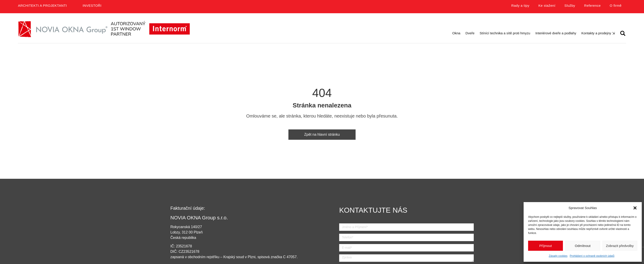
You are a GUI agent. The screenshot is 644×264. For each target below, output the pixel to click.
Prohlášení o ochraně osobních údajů (592, 256)
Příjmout (546, 246)
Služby (570, 5)
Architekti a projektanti (42, 5)
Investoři (92, 5)
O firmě (616, 5)
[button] (635, 208)
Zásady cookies (558, 256)
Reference (593, 5)
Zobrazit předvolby (620, 246)
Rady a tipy (520, 5)
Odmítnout (583, 246)
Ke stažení (547, 5)
